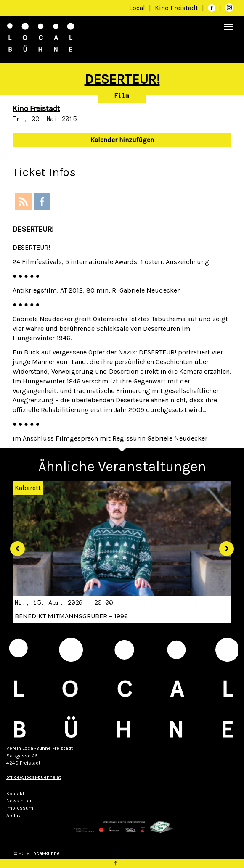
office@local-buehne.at (34, 777)
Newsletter (19, 801)
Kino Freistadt (177, 8)
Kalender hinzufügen (122, 140)
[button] (15, 546)
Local (137, 8)
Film (122, 96)
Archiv (13, 815)
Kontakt (15, 794)
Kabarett (28, 488)
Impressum (20, 808)
